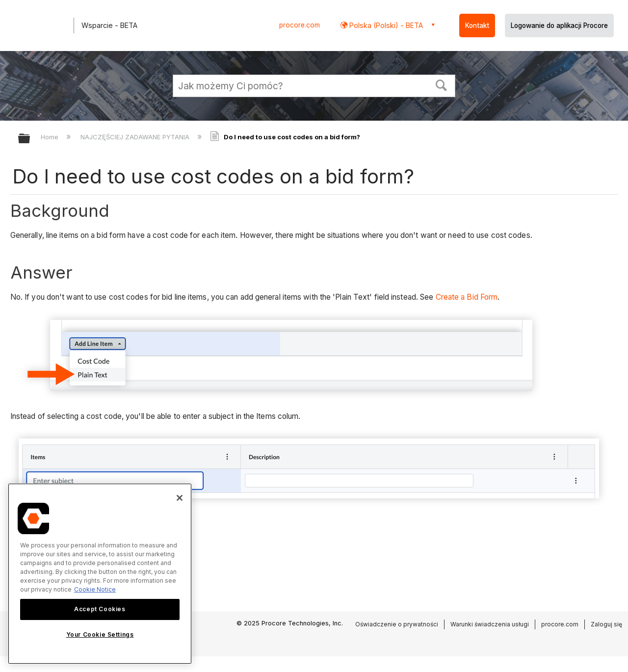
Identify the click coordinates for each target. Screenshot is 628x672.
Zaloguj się (606, 624)
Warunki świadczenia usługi (490, 624)
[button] (442, 84)
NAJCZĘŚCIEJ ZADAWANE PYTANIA (136, 137)
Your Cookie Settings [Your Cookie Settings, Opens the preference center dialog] (100, 634)
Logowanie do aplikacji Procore (559, 26)
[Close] (180, 498)
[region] (100, 574)
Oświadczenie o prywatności (397, 624)
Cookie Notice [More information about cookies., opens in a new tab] (95, 589)
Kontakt (477, 26)
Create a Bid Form (467, 297)
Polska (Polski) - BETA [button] (385, 25)
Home (51, 137)
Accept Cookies (100, 609)
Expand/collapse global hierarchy (30, 139)
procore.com (300, 25)
